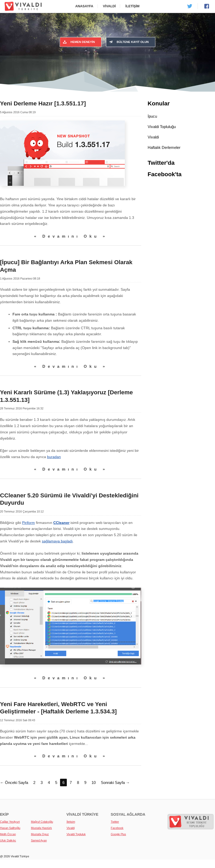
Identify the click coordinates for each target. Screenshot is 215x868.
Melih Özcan (8, 834)
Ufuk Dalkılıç (8, 840)
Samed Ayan (39, 840)
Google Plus (118, 834)
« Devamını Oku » (71, 236)
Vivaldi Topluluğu (162, 127)
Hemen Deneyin (79, 42)
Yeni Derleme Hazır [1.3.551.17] (43, 103)
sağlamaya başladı (57, 541)
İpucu (152, 116)
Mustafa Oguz (40, 834)
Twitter (115, 822)
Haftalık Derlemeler (164, 147)
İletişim (132, 6)
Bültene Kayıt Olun (129, 42)
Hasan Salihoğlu (10, 828)
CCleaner (61, 523)
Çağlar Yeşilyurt (10, 822)
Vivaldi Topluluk (76, 834)
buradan (54, 457)
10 (94, 783)
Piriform (28, 523)
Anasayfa (84, 6)
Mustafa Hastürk (41, 828)
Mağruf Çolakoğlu (42, 822)
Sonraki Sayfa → (115, 783)
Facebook (117, 828)
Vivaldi (109, 6)
